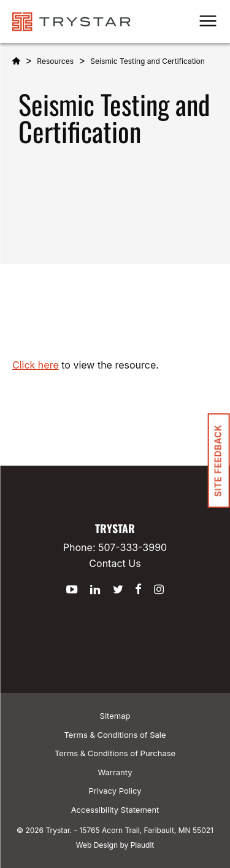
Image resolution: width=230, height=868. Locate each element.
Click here (36, 365)
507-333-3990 (132, 547)
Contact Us (115, 563)
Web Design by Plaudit (115, 845)
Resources (55, 61)
